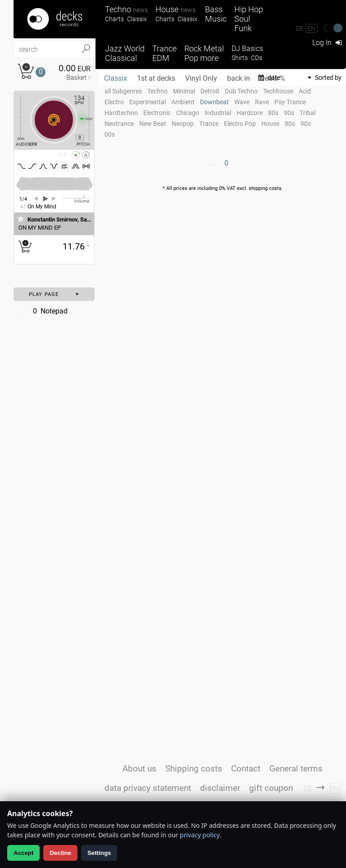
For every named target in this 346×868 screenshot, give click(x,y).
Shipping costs (194, 769)
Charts (114, 19)
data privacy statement (148, 788)
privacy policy (200, 835)
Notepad (42, 311)
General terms (296, 769)
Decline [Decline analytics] (60, 853)
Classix (137, 19)
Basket (76, 78)
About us (139, 769)
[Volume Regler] (76, 198)
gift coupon (271, 788)
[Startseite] (55, 19)
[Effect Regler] (17, 117)
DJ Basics (247, 48)
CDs (257, 58)
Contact (246, 769)
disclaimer (220, 788)
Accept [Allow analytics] (23, 853)
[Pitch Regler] (92, 119)
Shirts (240, 58)
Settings (99, 853)
